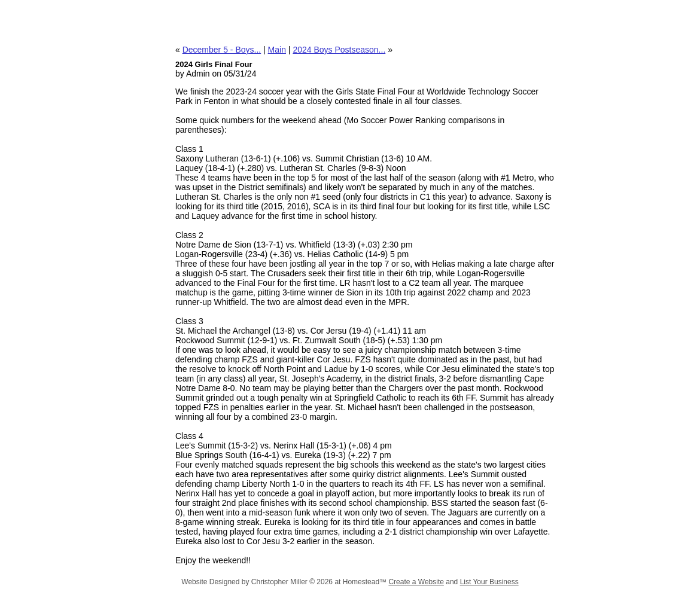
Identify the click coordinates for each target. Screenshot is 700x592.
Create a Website (416, 582)
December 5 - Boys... (222, 50)
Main (277, 50)
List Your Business (489, 582)
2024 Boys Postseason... (339, 50)
